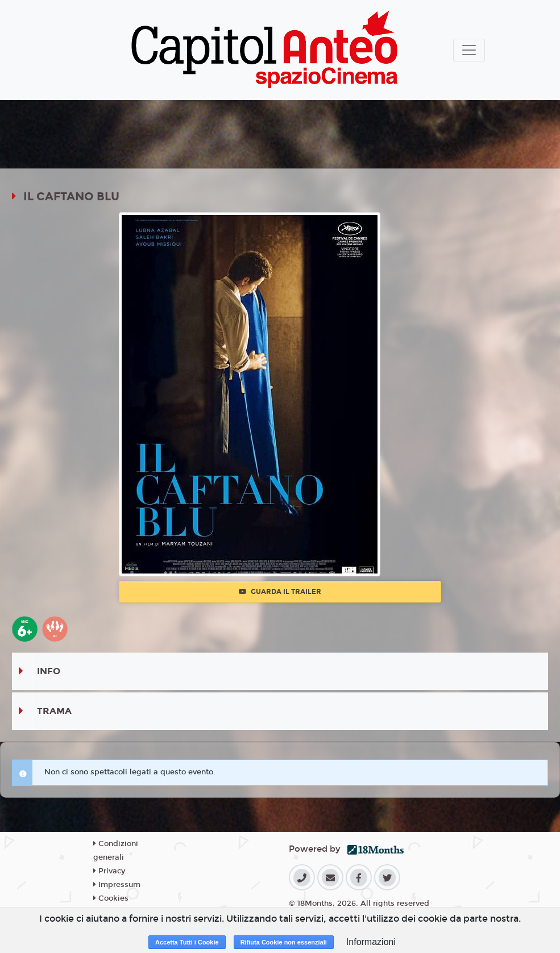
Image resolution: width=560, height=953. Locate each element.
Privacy (109, 871)
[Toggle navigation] (469, 50)
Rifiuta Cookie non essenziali (284, 942)
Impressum (117, 885)
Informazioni (371, 942)
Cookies (111, 898)
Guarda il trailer (280, 592)
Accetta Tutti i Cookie (187, 942)
